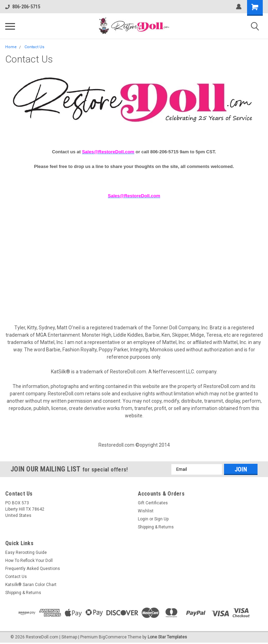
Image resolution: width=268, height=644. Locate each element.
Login (143, 519)
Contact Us (34, 47)
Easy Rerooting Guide (26, 552)
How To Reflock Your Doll (29, 561)
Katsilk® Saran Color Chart (31, 585)
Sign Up (161, 519)
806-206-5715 (23, 7)
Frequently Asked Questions (33, 569)
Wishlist (146, 511)
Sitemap (69, 637)
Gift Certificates (153, 503)
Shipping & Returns (156, 527)
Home (11, 47)
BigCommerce (113, 637)
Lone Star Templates (167, 637)
